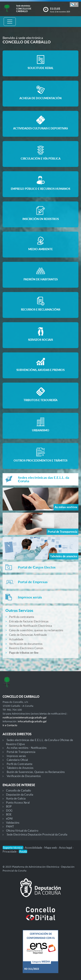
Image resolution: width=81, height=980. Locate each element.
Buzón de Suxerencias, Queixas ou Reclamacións (36, 772)
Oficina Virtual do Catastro (22, 831)
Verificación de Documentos (24, 776)
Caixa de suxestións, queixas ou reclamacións (36, 630)
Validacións (13, 823)
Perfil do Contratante (20, 764)
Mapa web (51, 848)
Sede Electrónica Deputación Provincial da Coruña (37, 834)
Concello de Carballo (18, 790)
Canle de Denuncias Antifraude (28, 635)
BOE (9, 814)
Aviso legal (66, 848)
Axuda (23, 851)
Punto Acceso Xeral (18, 803)
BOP (9, 806)
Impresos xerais (16, 756)
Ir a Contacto (10, 725)
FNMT (10, 826)
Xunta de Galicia (16, 798)
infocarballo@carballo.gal (32, 721)
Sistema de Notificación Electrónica (30, 626)
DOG (9, 810)
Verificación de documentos (26, 644)
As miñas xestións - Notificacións (27, 748)
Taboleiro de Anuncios (20, 768)
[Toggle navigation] (10, 22)
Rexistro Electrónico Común (26, 648)
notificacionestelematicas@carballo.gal (25, 717)
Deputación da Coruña (20, 795)
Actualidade (16, 639)
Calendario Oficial (17, 760)
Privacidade (10, 851)
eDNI (9, 818)
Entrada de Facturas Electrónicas (29, 621)
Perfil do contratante (22, 617)
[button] (74, 4)
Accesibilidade (34, 848)
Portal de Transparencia (21, 752)
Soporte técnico (13, 848)
